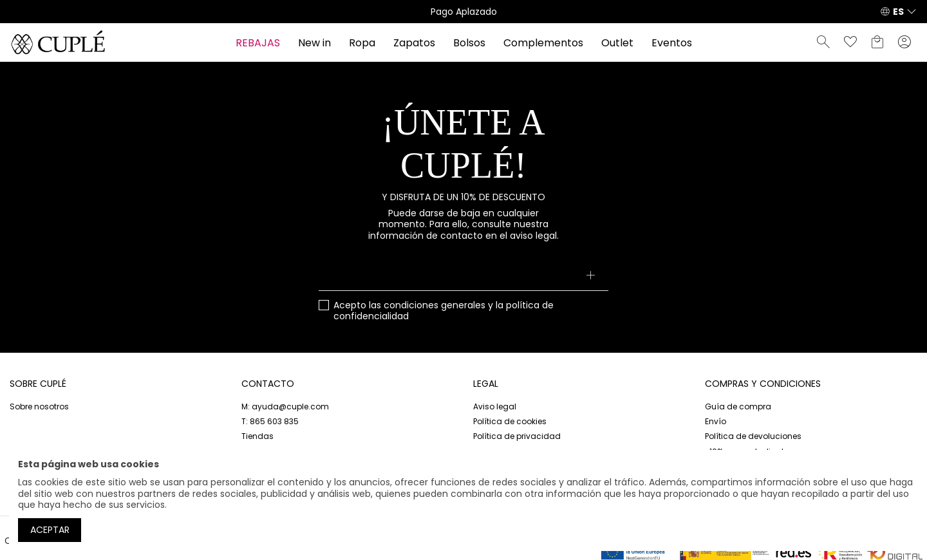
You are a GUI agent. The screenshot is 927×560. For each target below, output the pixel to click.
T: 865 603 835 (270, 421)
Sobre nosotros (39, 406)
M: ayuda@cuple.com (285, 406)
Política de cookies (510, 421)
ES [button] (898, 12)
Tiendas (257, 436)
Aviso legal (495, 406)
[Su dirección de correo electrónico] (464, 277)
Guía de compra (738, 406)
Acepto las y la (444, 311)
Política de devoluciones (753, 436)
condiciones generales (435, 305)
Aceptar (50, 530)
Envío (716, 421)
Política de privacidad (517, 436)
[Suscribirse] (591, 277)
